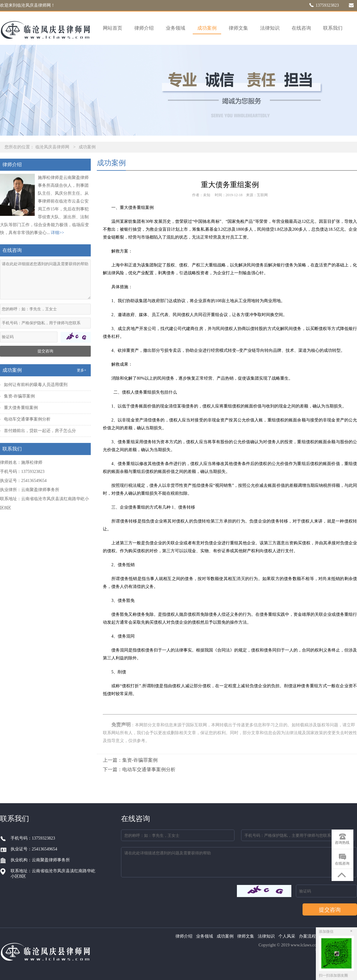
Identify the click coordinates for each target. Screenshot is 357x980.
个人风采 (287, 936)
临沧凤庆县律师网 (52, 147)
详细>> (57, 233)
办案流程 (307, 936)
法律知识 (270, 28)
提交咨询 (45, 351)
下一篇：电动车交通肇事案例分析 (139, 769)
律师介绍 (144, 28)
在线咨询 (301, 28)
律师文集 (238, 28)
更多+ (82, 370)
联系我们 (333, 28)
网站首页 (113, 28)
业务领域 (175, 28)
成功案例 (207, 28)
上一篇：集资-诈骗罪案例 (130, 760)
